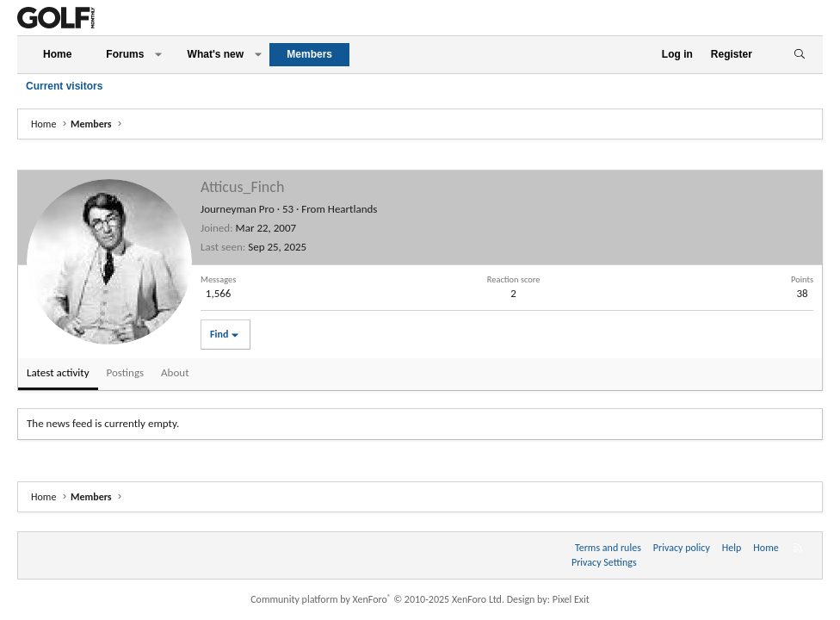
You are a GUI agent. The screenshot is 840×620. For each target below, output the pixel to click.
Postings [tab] (126, 372)
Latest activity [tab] (58, 372)
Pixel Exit (571, 599)
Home (57, 54)
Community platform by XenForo (377, 599)
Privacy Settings (604, 562)
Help (732, 548)
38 (802, 293)
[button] (158, 55)
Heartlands (353, 209)
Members (309, 54)
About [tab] (175, 372)
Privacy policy (682, 548)
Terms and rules (608, 548)
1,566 (219, 293)
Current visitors (64, 86)
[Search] (799, 55)
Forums (125, 54)
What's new (216, 54)
